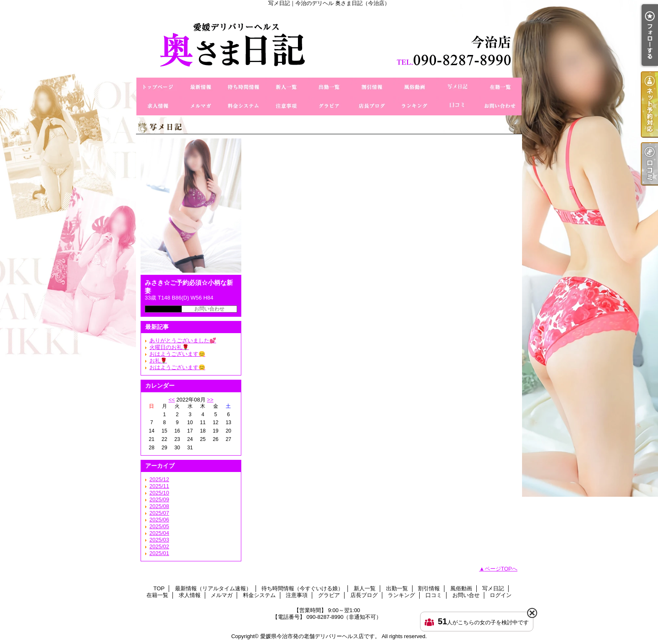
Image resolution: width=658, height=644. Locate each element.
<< (171, 400)
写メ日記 (457, 87)
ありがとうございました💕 (183, 340)
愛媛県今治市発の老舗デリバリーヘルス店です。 (320, 636)
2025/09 (159, 499)
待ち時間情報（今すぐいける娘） (243, 87)
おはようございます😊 (177, 354)
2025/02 (159, 546)
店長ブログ (372, 106)
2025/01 (159, 553)
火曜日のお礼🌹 (169, 347)
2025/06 (159, 520)
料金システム (243, 106)
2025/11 (159, 486)
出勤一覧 (329, 87)
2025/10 (159, 493)
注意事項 (286, 106)
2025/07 (159, 513)
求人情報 (158, 106)
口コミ (457, 106)
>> (210, 400)
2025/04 (159, 533)
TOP (158, 87)
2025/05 (159, 526)
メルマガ (201, 106)
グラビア (329, 106)
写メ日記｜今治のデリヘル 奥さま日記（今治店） (329, 42)
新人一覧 (286, 87)
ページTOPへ (501, 569)
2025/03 (159, 540)
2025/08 (159, 506)
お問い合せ (500, 106)
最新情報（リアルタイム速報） (201, 87)
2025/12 (159, 479)
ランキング (415, 106)
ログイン (501, 595)
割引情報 (372, 87)
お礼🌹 (158, 361)
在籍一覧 (500, 87)
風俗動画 (415, 87)
